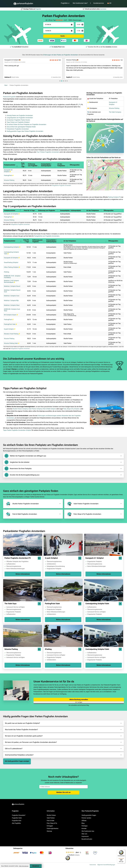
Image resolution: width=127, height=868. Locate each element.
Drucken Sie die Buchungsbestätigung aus (22, 475)
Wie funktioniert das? (80, 3)
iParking (7, 272)
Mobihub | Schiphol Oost (12, 296)
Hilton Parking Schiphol (12, 267)
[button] (105, 175)
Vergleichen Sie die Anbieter (17, 462)
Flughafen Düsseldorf (19, 815)
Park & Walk (50, 821)
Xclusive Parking (71, 60)
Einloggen (50, 826)
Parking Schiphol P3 (114, 197)
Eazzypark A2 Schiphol (12, 60)
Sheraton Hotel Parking (12, 334)
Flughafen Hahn (17, 818)
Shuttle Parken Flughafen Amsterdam (22, 504)
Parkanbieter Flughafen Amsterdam (18, 129)
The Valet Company (115, 112)
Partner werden (86, 818)
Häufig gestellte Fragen (89, 815)
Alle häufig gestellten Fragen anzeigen (17, 761)
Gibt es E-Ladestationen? (14, 749)
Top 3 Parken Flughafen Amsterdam (48, 152)
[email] (64, 787)
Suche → (64, 36)
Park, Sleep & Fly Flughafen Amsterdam (84, 514)
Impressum (85, 836)
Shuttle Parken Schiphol (20, 409)
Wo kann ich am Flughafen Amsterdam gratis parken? (24, 736)
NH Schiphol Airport (11, 315)
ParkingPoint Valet (10, 324)
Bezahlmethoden (87, 839)
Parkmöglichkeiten (53, 829)
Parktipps (85, 826)
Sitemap (49, 831)
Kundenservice (99, 3)
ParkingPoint (9, 175)
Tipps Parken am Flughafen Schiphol (18, 122)
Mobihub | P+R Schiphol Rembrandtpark (11, 281)
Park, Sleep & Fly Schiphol (71, 409)
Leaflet (112, 190)
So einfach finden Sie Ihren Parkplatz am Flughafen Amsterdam (26, 124)
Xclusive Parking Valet (12, 343)
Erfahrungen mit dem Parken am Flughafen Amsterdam (61, 55)
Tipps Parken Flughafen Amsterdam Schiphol (17, 430)
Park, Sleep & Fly (52, 823)
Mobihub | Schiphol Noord (12, 286)
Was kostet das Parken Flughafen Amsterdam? (21, 730)
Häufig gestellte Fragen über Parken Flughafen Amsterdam (25, 131)
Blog (83, 823)
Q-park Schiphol (10, 329)
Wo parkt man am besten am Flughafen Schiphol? (22, 723)
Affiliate (84, 821)
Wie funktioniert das (88, 831)
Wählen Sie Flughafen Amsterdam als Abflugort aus (25, 456)
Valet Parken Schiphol (35, 409)
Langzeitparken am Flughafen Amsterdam (20, 118)
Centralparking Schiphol (12, 247)
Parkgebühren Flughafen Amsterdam (61, 185)
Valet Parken (51, 818)
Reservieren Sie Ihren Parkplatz (18, 469)
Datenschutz (93, 865)
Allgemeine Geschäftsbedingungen (106, 865)
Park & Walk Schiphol (49, 409)
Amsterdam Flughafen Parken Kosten (18, 120)
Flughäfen (64, 3)
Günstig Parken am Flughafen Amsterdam (20, 115)
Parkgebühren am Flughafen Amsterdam (47, 236)
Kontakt (84, 829)
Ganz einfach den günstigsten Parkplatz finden (21, 127)
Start (6, 85)
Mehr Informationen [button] (24, 866)
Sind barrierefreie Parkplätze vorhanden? (19, 755)
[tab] (60, 81)
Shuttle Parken (51, 815)
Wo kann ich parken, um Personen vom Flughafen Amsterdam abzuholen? (31, 742)
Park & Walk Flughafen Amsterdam (21, 514)
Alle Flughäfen (16, 823)
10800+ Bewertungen (75, 20)
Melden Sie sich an (64, 792)
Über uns (84, 834)
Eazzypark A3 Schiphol (8, 171)
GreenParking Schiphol (11, 262)
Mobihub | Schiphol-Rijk (11, 301)
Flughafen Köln (17, 821)
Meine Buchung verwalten (79, 699)
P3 (80, 105)
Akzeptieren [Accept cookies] (36, 866)
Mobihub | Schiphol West (12, 305)
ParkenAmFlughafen (9, 97)
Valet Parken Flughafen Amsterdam (83, 504)
